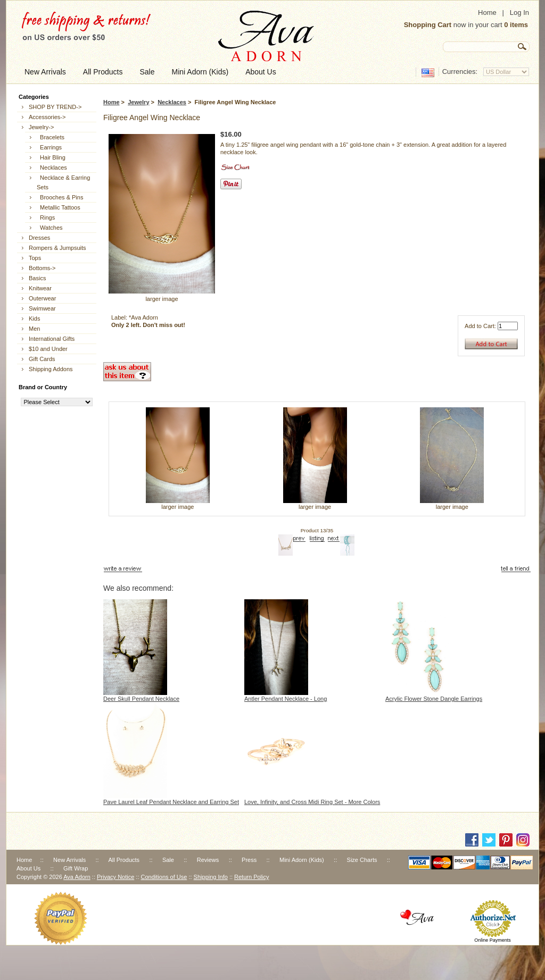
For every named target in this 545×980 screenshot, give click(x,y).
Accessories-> (47, 117)
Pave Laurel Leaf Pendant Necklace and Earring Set (171, 802)
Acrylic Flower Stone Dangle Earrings (434, 699)
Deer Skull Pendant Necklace (141, 699)
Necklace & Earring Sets (63, 182)
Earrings (49, 147)
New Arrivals (69, 860)
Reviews (208, 860)
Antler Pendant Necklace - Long (286, 699)
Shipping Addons (51, 369)
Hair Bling (51, 157)
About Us (28, 868)
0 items (516, 25)
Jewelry (138, 102)
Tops (35, 258)
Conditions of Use (164, 877)
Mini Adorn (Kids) (302, 860)
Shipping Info (211, 877)
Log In (519, 12)
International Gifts (52, 339)
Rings (46, 217)
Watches (50, 228)
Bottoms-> (42, 268)
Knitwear (40, 288)
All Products (124, 860)
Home (487, 12)
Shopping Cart (428, 25)
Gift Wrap (76, 868)
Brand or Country (43, 387)
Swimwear (42, 308)
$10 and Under (48, 349)
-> (41, 127)
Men (34, 329)
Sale (168, 860)
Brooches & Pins (60, 197)
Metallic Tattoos (59, 207)
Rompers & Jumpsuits (57, 248)
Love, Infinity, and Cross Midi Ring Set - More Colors (312, 802)
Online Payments (493, 940)
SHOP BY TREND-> (55, 107)
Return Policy (251, 877)
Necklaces (172, 102)
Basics (37, 278)
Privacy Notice (115, 877)
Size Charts (362, 860)
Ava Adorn (77, 877)
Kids (34, 319)
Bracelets (51, 137)
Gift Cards (42, 359)
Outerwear (42, 298)
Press (249, 860)
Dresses (39, 238)
